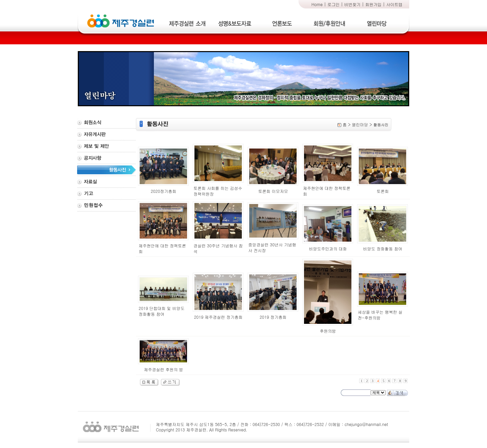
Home (317, 4)
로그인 (333, 4)
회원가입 (373, 4)
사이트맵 (394, 4)
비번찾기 (352, 4)
